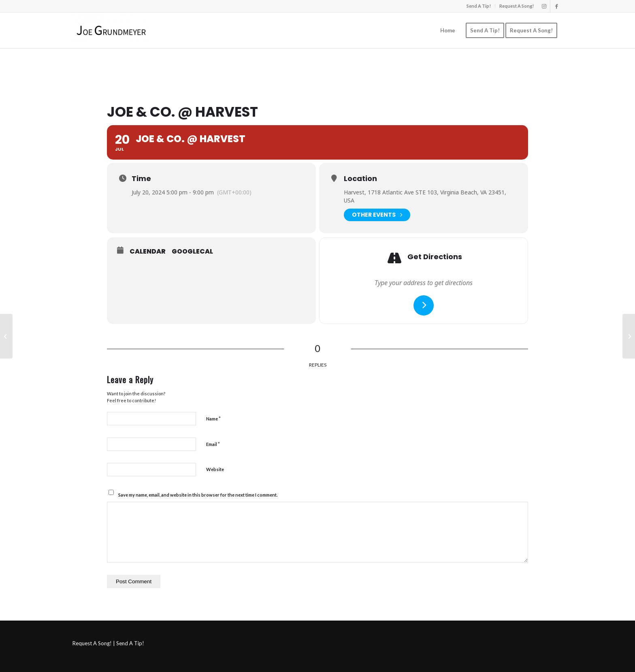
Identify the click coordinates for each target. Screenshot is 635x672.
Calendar (148, 252)
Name (213, 418)
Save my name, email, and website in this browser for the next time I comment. (198, 495)
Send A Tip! (479, 6)
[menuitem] (479, 6)
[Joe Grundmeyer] (111, 30)
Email (213, 444)
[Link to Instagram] (544, 6)
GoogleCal (192, 252)
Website (215, 469)
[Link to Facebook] (556, 6)
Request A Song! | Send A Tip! (108, 643)
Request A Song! (517, 6)
